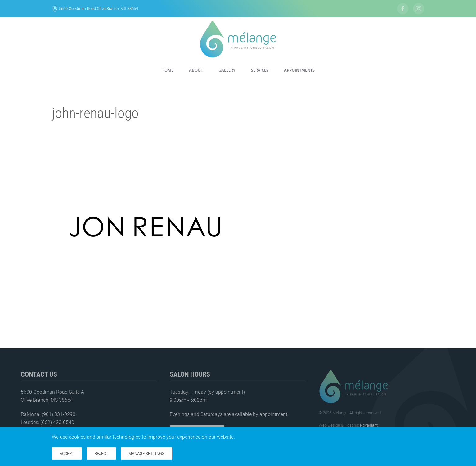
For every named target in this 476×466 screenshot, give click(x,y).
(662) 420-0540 (57, 422)
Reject (101, 453)
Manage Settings (146, 453)
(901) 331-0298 (58, 414)
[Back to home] (238, 39)
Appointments (299, 70)
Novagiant (369, 425)
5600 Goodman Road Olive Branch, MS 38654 (99, 9)
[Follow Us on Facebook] (403, 9)
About (196, 70)
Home (167, 70)
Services (260, 70)
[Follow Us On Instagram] (419, 9)
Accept (67, 453)
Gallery (227, 70)
